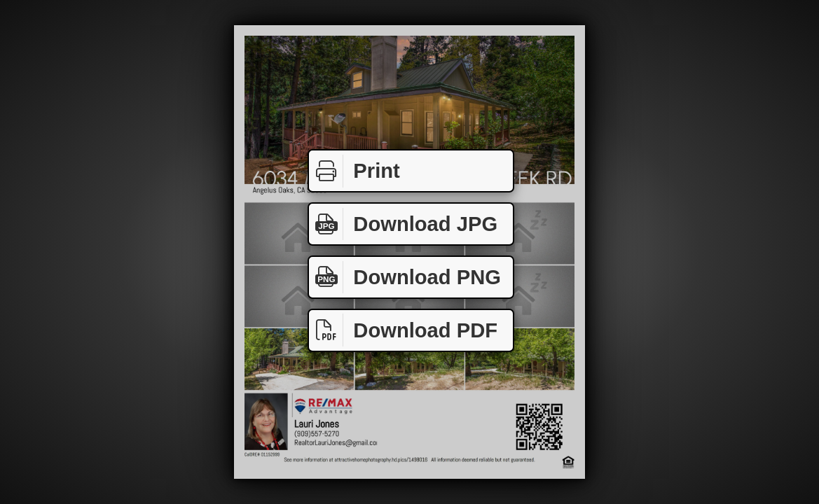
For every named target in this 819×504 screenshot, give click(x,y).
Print (355, 171)
